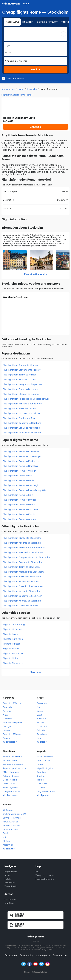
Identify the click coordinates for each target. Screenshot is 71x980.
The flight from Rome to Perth (18, 480)
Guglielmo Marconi (46, 791)
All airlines (8, 849)
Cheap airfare (8, 89)
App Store (9, 903)
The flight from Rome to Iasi (17, 476)
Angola (6, 738)
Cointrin (41, 776)
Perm (40, 738)
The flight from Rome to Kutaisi (19, 514)
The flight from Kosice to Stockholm (21, 591)
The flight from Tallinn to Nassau (20, 375)
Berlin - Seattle (10, 780)
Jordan (6, 730)
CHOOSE (36, 127)
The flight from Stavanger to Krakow (22, 370)
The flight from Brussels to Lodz (19, 380)
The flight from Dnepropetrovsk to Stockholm (26, 557)
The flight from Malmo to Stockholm (22, 581)
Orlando (41, 730)
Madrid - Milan (10, 761)
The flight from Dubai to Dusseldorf (21, 389)
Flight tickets (11, 872)
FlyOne (6, 841)
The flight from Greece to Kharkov (21, 365)
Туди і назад (12, 22)
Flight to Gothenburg (14, 624)
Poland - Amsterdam (13, 764)
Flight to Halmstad (12, 629)
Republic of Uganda (12, 723)
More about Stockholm (35, 274)
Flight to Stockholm (13, 663)
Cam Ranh (42, 784)
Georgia (7, 726)
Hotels (8, 879)
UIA (5, 837)
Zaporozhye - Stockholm (15, 768)
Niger (6, 715)
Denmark (7, 719)
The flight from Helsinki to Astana (20, 409)
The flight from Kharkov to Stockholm (22, 601)
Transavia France (11, 826)
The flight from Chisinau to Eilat (19, 418)
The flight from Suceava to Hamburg (22, 423)
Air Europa (8, 810)
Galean (40, 764)
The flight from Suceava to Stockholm (23, 596)
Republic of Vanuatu (13, 703)
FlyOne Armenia (11, 822)
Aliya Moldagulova (46, 768)
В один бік (28, 22)
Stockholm (32, 89)
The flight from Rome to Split (18, 495)
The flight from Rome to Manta (19, 505)
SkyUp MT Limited (12, 818)
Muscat (41, 723)
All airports (43, 795)
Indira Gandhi (43, 761)
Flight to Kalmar (11, 634)
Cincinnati (42, 726)
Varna (40, 711)
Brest (39, 715)
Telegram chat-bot (45, 875)
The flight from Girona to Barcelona (21, 413)
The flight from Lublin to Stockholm (21, 606)
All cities (41, 742)
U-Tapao (41, 788)
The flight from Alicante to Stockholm (22, 543)
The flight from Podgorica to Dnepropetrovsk (26, 399)
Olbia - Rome (9, 784)
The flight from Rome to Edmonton (21, 509)
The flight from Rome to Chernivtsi (21, 452)
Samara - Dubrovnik (12, 757)
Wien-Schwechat (45, 757)
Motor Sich (8, 845)
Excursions (10, 883)
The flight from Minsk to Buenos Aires (22, 404)
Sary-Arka (42, 772)
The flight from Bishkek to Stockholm (22, 538)
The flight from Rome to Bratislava (21, 466)
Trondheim (42, 734)
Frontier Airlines (10, 829)
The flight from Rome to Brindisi (19, 500)
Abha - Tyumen (10, 788)
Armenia (7, 711)
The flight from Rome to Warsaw (20, 471)
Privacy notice (60, 955)
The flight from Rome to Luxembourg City (25, 490)
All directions (10, 795)
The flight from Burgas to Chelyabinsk (22, 384)
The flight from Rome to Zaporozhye (22, 456)
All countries (9, 742)
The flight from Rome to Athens (19, 519)
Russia (6, 833)
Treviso (40, 780)
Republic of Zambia (12, 734)
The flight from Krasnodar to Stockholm (23, 572)
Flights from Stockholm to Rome (17, 95)
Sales (7, 875)
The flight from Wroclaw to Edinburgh (22, 433)
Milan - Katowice (11, 772)
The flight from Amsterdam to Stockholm (24, 548)
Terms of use (11, 955)
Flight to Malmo (11, 658)
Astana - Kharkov (11, 776)
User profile (10, 899)
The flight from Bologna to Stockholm (22, 562)
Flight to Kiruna (11, 649)
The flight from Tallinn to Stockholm (21, 567)
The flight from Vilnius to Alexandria (21, 428)
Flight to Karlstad (12, 644)
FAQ (38, 872)
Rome (21, 89)
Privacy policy (26, 955)
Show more (36, 672)
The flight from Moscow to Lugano (21, 394)
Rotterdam (42, 703)
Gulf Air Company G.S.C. (15, 814)
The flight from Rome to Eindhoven (21, 461)
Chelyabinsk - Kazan (13, 791)
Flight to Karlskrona (13, 639)
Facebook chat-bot (45, 879)
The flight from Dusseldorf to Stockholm (24, 586)
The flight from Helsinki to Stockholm (22, 577)
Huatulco (41, 719)
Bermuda (7, 707)
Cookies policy (43, 955)
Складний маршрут (47, 22)
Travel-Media (11, 886)
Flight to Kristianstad (14, 653)
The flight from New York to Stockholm (23, 552)
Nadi (39, 707)
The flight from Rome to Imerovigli (21, 485)
